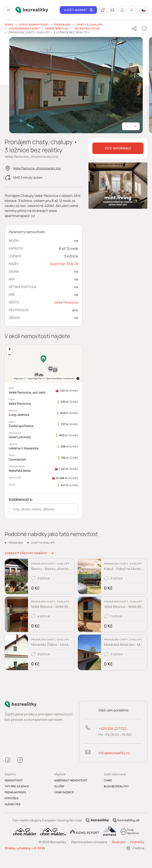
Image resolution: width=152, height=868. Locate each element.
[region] (43, 364)
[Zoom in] (10, 349)
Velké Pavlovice (87, 28)
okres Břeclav (57, 28)
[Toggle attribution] (78, 379)
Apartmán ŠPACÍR (64, 264)
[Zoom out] (10, 355)
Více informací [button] (118, 148)
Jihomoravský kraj (24, 28)
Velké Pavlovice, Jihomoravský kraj (37, 168)
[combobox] (43, 509)
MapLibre (70, 379)
